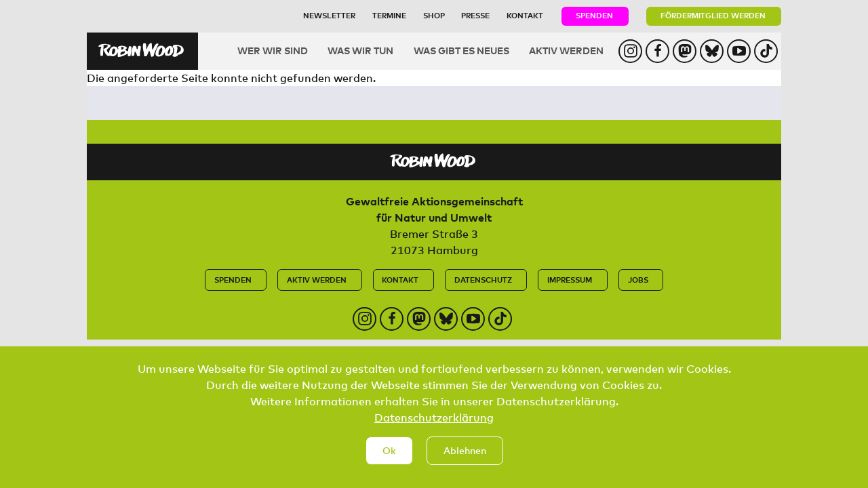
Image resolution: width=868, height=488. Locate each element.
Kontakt (525, 15)
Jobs (638, 280)
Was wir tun (360, 50)
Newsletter (329, 15)
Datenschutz (483, 280)
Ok (389, 461)
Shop (434, 15)
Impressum (570, 280)
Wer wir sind (273, 50)
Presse (475, 15)
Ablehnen (465, 461)
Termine (389, 15)
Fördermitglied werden (713, 15)
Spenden (594, 15)
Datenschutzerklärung (434, 428)
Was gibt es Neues (461, 50)
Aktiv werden (566, 50)
